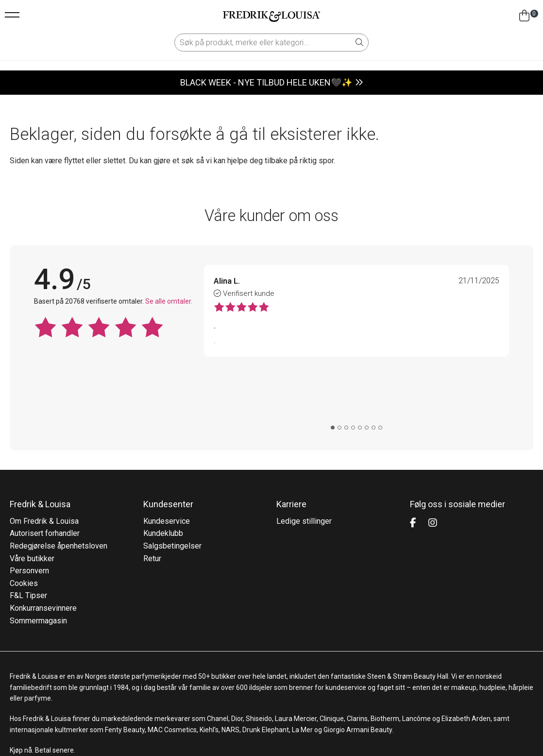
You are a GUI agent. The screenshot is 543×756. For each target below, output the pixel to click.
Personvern (29, 506)
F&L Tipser (28, 531)
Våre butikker (32, 493)
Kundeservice (167, 456)
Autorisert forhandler (45, 469)
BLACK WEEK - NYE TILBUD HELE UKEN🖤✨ (266, 82)
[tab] (333, 363)
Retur (152, 493)
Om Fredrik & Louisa (44, 456)
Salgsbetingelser (172, 481)
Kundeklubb (163, 469)
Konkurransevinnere (43, 543)
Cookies (24, 518)
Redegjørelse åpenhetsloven (59, 481)
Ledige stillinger (304, 456)
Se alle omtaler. (169, 301)
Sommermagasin (38, 556)
